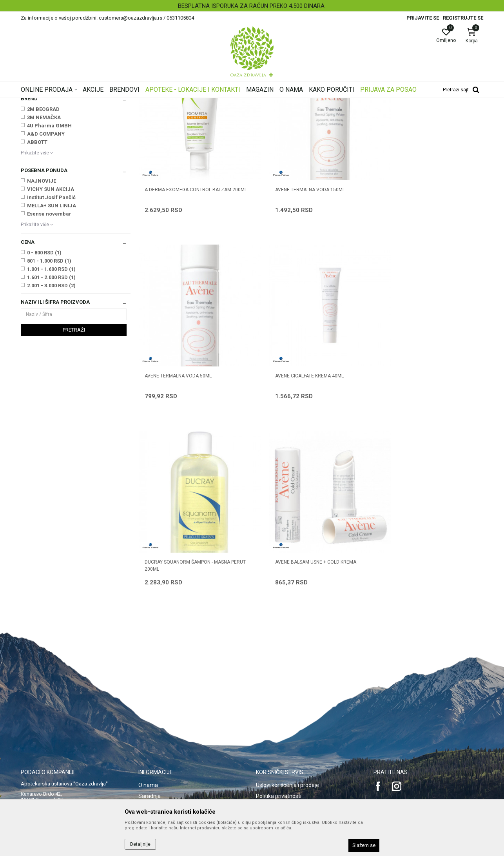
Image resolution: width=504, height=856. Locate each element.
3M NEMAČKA (44, 215)
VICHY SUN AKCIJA (51, 287)
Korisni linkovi (155, 715)
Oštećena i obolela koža (50, 164)
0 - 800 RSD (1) (44, 351)
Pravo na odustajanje (282, 769)
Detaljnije (140, 844)
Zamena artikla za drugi (285, 736)
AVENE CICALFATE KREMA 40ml (179, 448)
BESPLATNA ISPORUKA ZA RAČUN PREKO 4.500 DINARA (251, 6)
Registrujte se (463, 18)
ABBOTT (37, 240)
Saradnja (150, 682)
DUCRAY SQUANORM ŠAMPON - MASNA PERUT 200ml (305, 452)
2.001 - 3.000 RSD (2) (51, 384)
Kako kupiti (269, 693)
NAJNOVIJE (42, 279)
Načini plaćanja (274, 704)
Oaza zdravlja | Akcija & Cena (53, 103)
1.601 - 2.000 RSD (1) (51, 375)
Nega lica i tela (40, 148)
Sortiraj (315, 115)
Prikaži (383, 115)
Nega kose (36, 156)
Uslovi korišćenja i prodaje (287, 671)
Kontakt (148, 693)
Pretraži (74, 428)
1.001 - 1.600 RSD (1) (51, 367)
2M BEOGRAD (43, 207)
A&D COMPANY (46, 232)
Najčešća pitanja (159, 704)
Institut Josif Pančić (51, 295)
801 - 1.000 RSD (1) (49, 359)
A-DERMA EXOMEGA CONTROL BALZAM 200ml (188, 278)
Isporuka (267, 725)
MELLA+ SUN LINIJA (52, 304)
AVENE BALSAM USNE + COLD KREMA (420, 448)
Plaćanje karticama (280, 715)
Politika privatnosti (279, 682)
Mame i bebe (38, 140)
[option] (252, 6)
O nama (148, 671)
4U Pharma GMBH (49, 224)
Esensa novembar (49, 312)
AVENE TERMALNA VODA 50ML (413, 275)
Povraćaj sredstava (280, 758)
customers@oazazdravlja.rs (56, 729)
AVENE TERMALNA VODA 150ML (297, 275)
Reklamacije (271, 747)
